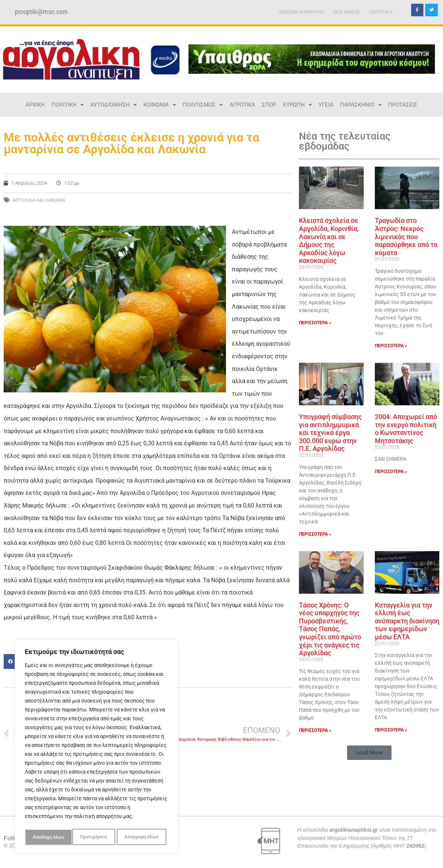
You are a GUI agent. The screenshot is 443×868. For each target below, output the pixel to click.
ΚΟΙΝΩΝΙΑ (160, 105)
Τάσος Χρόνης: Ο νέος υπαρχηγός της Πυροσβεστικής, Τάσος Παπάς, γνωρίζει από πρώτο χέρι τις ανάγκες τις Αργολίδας (330, 629)
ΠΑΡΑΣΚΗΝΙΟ (361, 105)
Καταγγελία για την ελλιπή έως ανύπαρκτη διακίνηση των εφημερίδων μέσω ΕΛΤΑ (407, 621)
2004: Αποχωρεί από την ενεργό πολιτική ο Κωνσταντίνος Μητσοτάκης (406, 429)
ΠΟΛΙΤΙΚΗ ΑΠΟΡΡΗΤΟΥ (302, 12)
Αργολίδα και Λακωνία (39, 200)
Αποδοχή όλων (144, 837)
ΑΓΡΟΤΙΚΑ (242, 105)
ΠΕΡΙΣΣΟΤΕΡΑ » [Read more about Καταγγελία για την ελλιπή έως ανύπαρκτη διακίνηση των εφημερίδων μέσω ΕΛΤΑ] (391, 730)
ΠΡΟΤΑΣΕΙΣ (403, 105)
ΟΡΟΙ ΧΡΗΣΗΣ (347, 12)
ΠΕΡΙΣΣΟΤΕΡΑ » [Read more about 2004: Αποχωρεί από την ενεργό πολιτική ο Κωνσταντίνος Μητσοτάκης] (391, 472)
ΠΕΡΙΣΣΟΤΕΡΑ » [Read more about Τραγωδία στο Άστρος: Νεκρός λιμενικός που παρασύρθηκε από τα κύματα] (391, 346)
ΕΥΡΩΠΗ (297, 105)
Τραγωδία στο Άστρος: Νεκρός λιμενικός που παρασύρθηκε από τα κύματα (406, 236)
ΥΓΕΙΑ (326, 105)
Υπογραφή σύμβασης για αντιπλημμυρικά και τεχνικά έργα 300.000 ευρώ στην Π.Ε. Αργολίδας (330, 433)
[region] (96, 748)
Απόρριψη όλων (94, 837)
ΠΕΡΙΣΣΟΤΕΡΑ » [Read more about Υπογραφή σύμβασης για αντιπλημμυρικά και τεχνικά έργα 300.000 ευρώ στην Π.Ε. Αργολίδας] (315, 534)
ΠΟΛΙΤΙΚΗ (68, 105)
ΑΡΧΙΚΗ (35, 105)
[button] (369, 753)
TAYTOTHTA (381, 12)
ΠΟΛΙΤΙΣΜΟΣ (203, 105)
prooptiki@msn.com (41, 12)
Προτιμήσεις (46, 837)
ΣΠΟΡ (269, 105)
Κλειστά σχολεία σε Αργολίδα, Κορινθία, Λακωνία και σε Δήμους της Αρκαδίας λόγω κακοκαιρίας (329, 240)
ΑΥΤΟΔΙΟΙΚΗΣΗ (114, 105)
